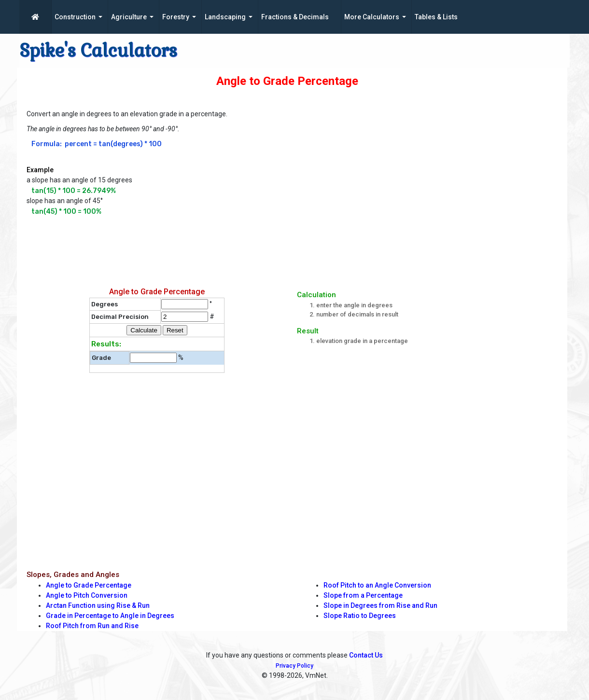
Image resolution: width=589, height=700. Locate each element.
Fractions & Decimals (295, 17)
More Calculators (372, 17)
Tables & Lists (436, 17)
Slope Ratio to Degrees (360, 616)
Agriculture (129, 17)
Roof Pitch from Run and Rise (92, 626)
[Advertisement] (261, 248)
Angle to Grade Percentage (89, 585)
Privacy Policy (294, 666)
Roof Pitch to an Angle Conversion (377, 585)
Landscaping (225, 17)
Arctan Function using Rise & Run (98, 605)
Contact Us (366, 655)
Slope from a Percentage (363, 595)
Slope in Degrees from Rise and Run (380, 605)
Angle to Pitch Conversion (87, 595)
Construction (75, 17)
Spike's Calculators (98, 51)
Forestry (176, 17)
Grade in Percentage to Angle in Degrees (110, 616)
